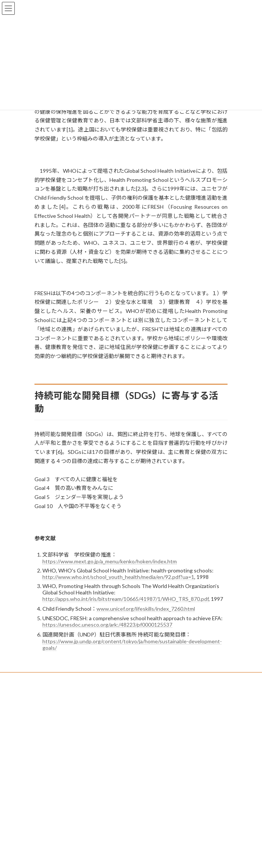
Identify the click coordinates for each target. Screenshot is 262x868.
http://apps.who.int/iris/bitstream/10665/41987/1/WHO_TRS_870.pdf (126, 599)
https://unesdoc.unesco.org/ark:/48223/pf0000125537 (107, 625)
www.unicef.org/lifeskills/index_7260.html (146, 609)
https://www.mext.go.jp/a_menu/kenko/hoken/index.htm (110, 561)
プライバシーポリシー (57, 679)
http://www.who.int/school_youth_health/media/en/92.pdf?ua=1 (118, 577)
